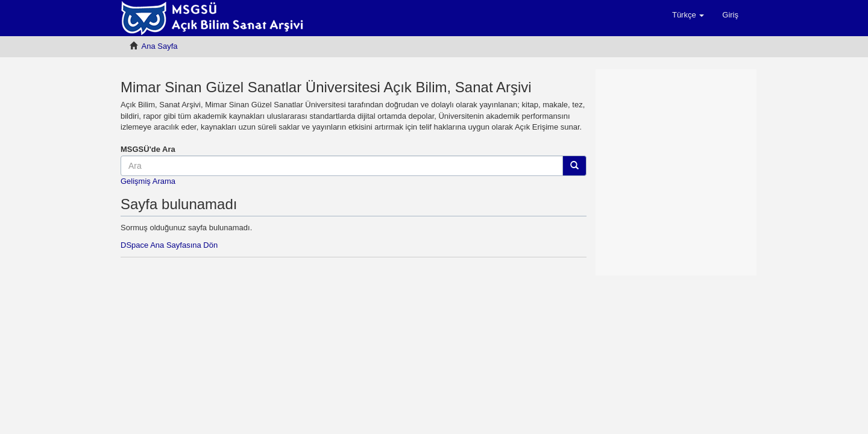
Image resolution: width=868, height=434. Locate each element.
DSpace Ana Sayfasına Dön (169, 245)
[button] (688, 15)
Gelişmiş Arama (148, 181)
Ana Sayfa (160, 46)
